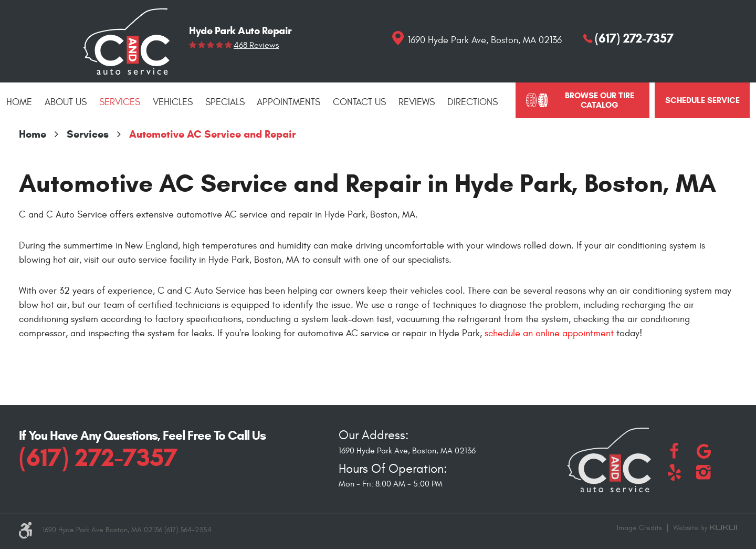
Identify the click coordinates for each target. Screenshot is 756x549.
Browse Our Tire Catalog (600, 100)
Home (19, 102)
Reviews (417, 102)
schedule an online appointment (549, 333)
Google (703, 451)
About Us (66, 102)
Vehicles (173, 102)
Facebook (674, 451)
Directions (472, 102)
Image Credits (639, 528)
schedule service (702, 100)
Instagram (703, 472)
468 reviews (256, 45)
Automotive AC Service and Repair (213, 134)
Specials (225, 102)
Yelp (674, 472)
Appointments (288, 102)
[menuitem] (19, 103)
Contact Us (359, 102)
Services (120, 102)
